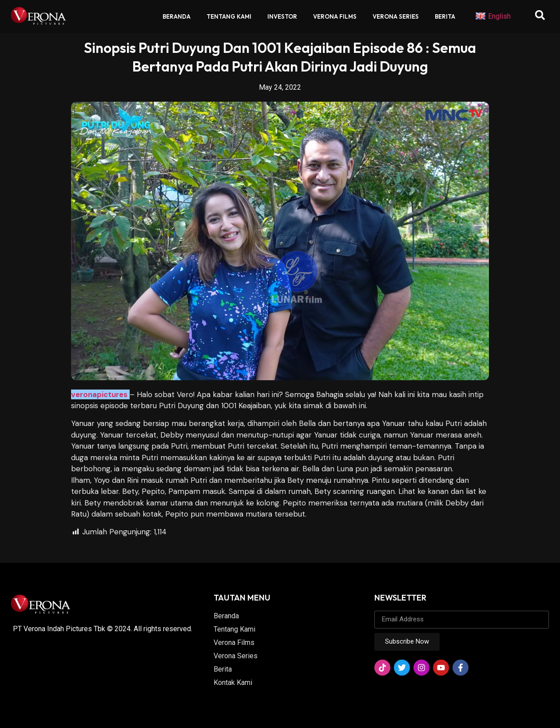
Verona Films (335, 16)
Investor (282, 16)
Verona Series (396, 16)
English (493, 16)
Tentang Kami (229, 16)
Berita (445, 16)
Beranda (177, 16)
